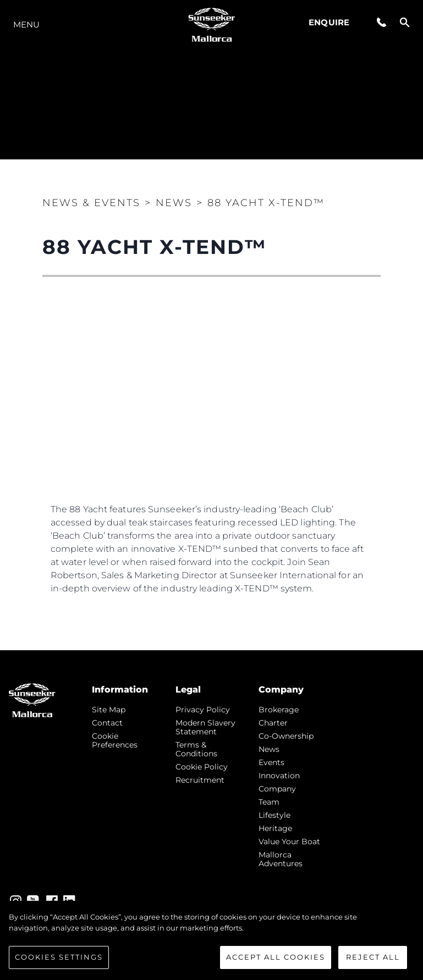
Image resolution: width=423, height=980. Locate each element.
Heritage (275, 828)
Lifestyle (274, 815)
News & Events (91, 203)
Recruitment (200, 780)
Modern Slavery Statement (205, 727)
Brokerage (279, 710)
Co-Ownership (286, 736)
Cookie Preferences (115, 740)
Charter (273, 723)
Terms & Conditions (196, 749)
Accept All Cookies (276, 957)
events (271, 762)
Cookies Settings (59, 957)
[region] (211, 940)
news (269, 749)
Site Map (109, 710)
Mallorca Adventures (281, 859)
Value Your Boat (289, 841)
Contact (107, 723)
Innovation (279, 776)
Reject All (373, 957)
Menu (26, 24)
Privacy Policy (203, 710)
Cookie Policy (202, 767)
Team (269, 802)
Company (277, 789)
